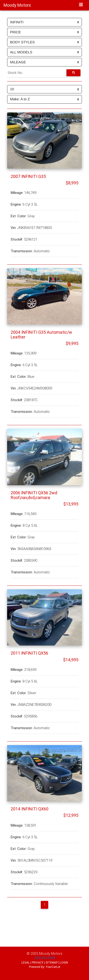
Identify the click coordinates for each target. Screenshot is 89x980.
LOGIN (64, 962)
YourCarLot (53, 967)
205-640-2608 (45, 958)
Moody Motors (51, 953)
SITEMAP (52, 962)
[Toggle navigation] (81, 5)
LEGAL (26, 962)
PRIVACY (38, 962)
